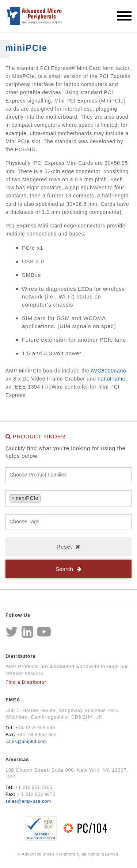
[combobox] (68, 475)
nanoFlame (111, 379)
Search (64, 569)
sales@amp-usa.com (28, 801)
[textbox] (70, 475)
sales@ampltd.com (26, 742)
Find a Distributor (26, 682)
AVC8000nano (108, 371)
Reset (64, 547)
